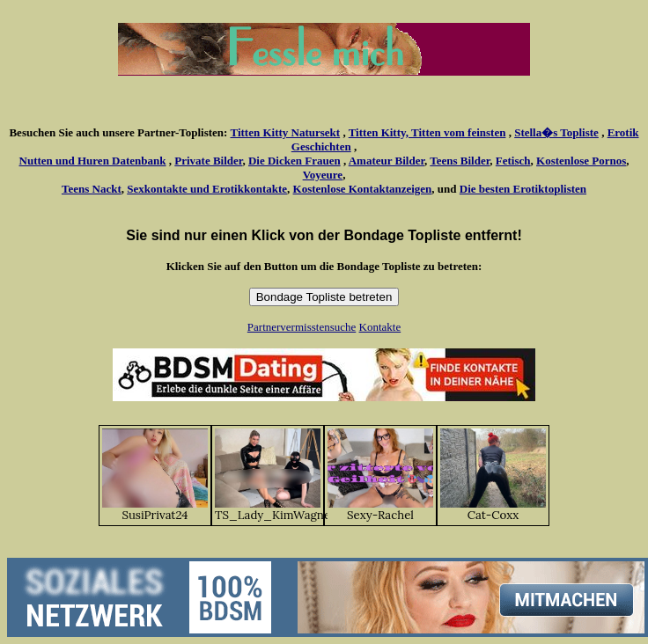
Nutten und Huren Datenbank (93, 161)
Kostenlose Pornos (581, 161)
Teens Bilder (460, 161)
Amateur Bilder (387, 161)
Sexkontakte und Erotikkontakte (207, 189)
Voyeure (323, 175)
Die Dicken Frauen (295, 161)
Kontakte (380, 327)
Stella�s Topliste (556, 132)
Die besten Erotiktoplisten (523, 189)
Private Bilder (208, 161)
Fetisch (513, 161)
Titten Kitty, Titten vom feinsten (427, 132)
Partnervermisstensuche (302, 327)
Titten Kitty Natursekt (285, 132)
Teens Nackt (92, 189)
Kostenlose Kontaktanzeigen (363, 189)
